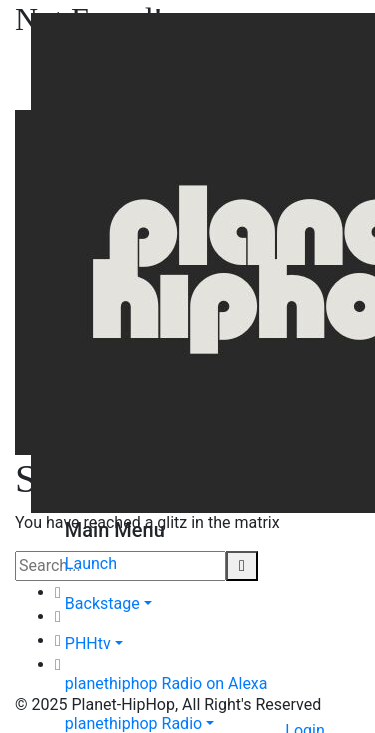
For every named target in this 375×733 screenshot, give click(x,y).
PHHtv (88, 643)
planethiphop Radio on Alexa (166, 683)
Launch (91, 563)
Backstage (102, 603)
